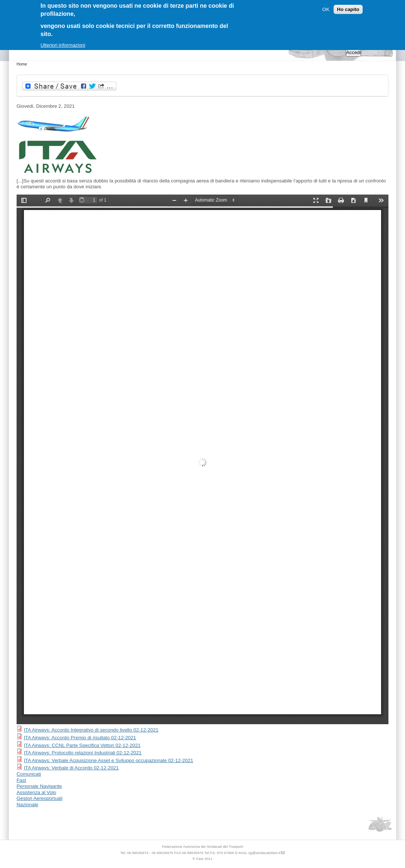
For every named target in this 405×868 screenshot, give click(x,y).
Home (22, 64)
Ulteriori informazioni (63, 45)
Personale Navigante (39, 786)
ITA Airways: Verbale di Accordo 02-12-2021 (71, 768)
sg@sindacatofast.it (264, 853)
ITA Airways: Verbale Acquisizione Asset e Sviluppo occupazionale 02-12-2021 (109, 760)
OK (326, 9)
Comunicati (29, 774)
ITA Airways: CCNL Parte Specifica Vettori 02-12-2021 (82, 745)
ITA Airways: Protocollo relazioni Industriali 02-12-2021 (83, 753)
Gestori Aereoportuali (40, 798)
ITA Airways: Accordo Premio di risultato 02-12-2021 (80, 738)
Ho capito (348, 9)
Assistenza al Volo (36, 792)
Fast (21, 780)
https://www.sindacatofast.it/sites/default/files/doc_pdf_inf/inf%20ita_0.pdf (202, 459)
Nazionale (27, 805)
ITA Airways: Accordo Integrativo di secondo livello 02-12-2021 (91, 730)
